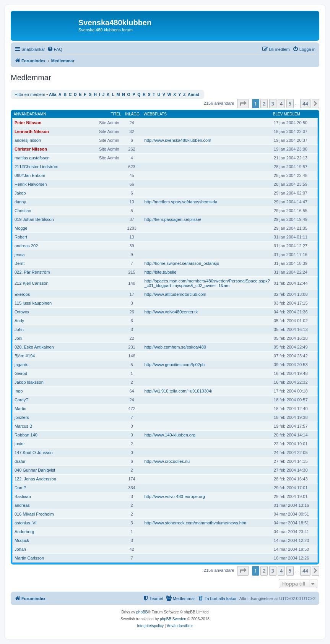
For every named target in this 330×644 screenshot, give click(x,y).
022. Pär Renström (32, 272)
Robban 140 (26, 435)
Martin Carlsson (29, 558)
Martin (20, 409)
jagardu (22, 365)
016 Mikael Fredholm (34, 514)
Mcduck (22, 540)
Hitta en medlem (30, 94)
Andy (19, 321)
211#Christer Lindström (36, 167)
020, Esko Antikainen (34, 347)
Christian (23, 211)
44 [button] (305, 104)
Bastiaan (23, 496)
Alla (53, 95)
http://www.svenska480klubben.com (178, 140)
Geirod (21, 373)
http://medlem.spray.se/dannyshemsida (181, 202)
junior (20, 444)
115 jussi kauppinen (33, 303)
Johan (20, 549)
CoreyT (21, 400)
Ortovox (22, 312)
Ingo (19, 391)
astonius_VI (25, 523)
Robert (21, 237)
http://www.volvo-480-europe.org (174, 496)
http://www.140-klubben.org (170, 435)
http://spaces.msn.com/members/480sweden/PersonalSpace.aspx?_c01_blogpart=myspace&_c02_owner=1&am (207, 283)
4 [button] (281, 104)
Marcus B (23, 426)
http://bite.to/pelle (160, 272)
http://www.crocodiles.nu (167, 461)
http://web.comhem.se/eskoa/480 (175, 347)
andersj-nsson (28, 140)
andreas (22, 505)
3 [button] (273, 104)
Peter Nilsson (28, 123)
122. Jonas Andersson (35, 479)
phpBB (142, 612)
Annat (193, 95)
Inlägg (132, 114)
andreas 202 (26, 246)
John (19, 329)
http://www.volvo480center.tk (171, 312)
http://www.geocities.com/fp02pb (174, 365)
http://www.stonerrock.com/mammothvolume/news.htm (195, 523)
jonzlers (22, 417)
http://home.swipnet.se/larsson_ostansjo (182, 263)
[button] (243, 104)
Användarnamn (30, 114)
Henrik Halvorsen (31, 184)
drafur (20, 461)
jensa (20, 255)
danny (20, 202)
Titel (116, 114)
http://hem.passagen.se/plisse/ (173, 219)
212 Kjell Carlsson (32, 283)
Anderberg (24, 532)
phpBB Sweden (173, 619)
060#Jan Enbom (30, 175)
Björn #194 (25, 356)
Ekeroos (22, 294)
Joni (18, 338)
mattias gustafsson (32, 158)
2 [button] (264, 104)
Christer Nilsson (31, 149)
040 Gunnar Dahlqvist (35, 470)
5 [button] (290, 104)
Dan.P (20, 488)
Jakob (20, 193)
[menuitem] (55, 49)
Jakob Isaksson (29, 382)
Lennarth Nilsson (32, 131)
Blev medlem (287, 114)
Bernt (20, 263)
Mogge (21, 228)
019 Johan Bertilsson (34, 219)
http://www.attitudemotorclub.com (175, 294)
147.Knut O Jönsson (34, 453)
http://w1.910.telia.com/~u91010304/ (178, 391)
